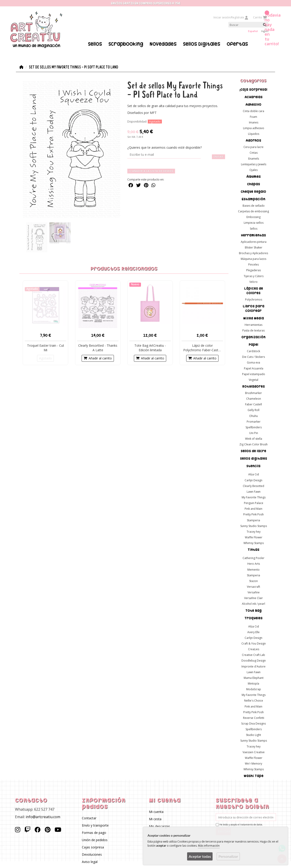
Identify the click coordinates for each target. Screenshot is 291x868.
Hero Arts (254, 564)
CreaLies (254, 649)
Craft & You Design (254, 643)
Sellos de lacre (253, 451)
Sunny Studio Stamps (254, 526)
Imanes (254, 122)
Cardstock (253, 351)
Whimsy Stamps (254, 543)
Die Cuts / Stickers (253, 357)
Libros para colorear (254, 308)
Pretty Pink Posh (253, 514)
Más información (209, 846)
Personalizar (228, 856)
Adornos (253, 140)
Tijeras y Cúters (254, 276)
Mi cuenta (156, 812)
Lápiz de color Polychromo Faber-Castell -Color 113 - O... (202, 348)
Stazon (253, 581)
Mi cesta (155, 819)
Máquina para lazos (253, 259)
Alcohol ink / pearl (253, 604)
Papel (253, 345)
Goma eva (253, 363)
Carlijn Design (253, 480)
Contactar (89, 818)
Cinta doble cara (253, 111)
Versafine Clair (253, 598)
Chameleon (254, 399)
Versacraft (253, 587)
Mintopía (253, 684)
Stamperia (253, 520)
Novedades (163, 44)
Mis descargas (159, 826)
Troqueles (254, 618)
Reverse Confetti (254, 718)
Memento (253, 569)
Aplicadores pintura (254, 242)
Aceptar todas (200, 856)
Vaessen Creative (254, 752)
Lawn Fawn (254, 491)
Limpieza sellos (254, 223)
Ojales (253, 170)
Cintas (254, 153)
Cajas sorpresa (93, 847)
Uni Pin (254, 433)
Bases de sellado (254, 206)
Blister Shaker (254, 247)
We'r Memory (253, 763)
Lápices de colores (254, 291)
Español (253, 31)
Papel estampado (254, 374)
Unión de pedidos (95, 840)
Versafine (254, 592)
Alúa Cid (254, 474)
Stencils (253, 466)
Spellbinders (254, 427)
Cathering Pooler (253, 558)
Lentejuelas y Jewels (254, 164)
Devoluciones (92, 854)
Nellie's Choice (254, 701)
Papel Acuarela (254, 368)
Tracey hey (254, 531)
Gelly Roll (253, 410)
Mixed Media (254, 318)
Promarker (254, 421)
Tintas (254, 550)
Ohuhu (253, 416)
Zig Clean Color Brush (253, 444)
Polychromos (254, 299)
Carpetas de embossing (253, 211)
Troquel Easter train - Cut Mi (46, 347)
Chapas (254, 184)
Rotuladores (254, 386)
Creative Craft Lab (253, 655)
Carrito (260, 17)
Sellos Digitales (202, 44)
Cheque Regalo (253, 192)
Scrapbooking (126, 44)
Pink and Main (253, 509)
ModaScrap (254, 689)
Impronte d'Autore (253, 666)
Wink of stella (254, 439)
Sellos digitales (254, 459)
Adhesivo (253, 104)
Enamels (254, 158)
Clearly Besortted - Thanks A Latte (98, 347)
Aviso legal (90, 862)
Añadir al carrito (98, 358)
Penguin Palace (254, 503)
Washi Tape (254, 776)
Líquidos (254, 134)
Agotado (45, 358)
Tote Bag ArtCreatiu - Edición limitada (150, 347)
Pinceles (253, 265)
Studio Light (253, 735)
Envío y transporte (95, 825)
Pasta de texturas (253, 330)
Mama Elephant (254, 678)
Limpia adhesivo (254, 128)
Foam (253, 117)
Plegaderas (253, 270)
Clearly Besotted (253, 486)
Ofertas (237, 44)
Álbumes (254, 177)
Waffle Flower (254, 537)
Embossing (253, 217)
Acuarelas (254, 97)
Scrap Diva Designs (253, 723)
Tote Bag (254, 610)
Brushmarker (253, 393)
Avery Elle (253, 632)
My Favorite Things (254, 497)
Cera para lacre (253, 147)
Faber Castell (253, 404)
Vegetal (253, 380)
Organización (253, 337)
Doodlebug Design (254, 661)
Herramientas (253, 235)
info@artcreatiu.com (43, 817)
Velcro (253, 282)
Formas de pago (94, 833)
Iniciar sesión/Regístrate (231, 17)
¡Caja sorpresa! (253, 89)
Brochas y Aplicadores (253, 253)
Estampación (253, 199)
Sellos (95, 44)
